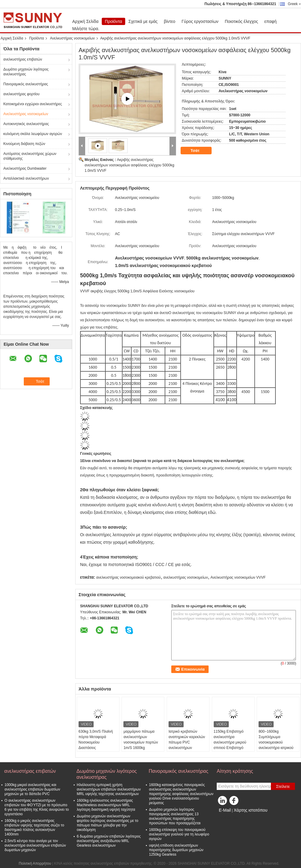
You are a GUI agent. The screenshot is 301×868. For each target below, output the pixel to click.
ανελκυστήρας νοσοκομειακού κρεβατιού (128, 577)
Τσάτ (199, 151)
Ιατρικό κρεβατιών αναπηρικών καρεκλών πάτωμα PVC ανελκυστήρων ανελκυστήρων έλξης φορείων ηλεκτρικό (187, 745)
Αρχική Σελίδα (85, 21)
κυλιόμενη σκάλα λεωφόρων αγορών (33, 134)
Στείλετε (283, 786)
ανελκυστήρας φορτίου (21, 94)
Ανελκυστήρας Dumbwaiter (25, 168)
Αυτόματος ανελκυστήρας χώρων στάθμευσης (30, 156)
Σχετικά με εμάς (143, 21)
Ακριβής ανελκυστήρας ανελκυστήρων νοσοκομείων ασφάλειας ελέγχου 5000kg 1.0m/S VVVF (129, 165)
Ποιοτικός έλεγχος (241, 21)
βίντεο (170, 21)
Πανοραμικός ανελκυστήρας (26, 84)
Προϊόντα (113, 21)
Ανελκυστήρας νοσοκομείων (72, 38)
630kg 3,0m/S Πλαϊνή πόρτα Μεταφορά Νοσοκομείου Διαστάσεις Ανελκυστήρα (96, 742)
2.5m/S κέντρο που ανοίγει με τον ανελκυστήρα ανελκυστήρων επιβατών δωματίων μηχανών (35, 845)
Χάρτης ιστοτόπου (250, 810)
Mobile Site (227, 818)
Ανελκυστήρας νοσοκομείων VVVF (238, 577)
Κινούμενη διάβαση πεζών (24, 144)
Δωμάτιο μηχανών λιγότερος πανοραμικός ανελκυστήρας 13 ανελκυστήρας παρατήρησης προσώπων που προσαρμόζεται (175, 816)
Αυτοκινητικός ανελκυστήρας (26, 124)
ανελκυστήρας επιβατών (23, 59)
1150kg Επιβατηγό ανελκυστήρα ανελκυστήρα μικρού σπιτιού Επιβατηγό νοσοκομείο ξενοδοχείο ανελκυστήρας (232, 745)
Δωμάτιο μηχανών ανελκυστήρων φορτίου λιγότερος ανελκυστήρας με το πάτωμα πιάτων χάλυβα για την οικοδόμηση (107, 823)
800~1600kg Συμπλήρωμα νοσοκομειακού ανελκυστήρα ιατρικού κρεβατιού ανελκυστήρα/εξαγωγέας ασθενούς (278, 745)
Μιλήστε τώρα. (86, 29)
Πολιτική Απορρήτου (35, 863)
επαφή (270, 21)
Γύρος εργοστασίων (200, 21)
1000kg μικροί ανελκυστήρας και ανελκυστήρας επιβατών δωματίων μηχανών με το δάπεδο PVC (32, 789)
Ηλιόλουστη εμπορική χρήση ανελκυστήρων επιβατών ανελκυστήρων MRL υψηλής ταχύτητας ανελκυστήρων (109, 789)
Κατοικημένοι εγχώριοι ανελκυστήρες (33, 104)
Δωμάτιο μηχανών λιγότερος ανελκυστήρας (26, 72)
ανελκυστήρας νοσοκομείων (186, 577)
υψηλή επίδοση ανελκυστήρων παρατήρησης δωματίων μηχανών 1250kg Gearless (176, 850)
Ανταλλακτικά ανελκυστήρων (26, 178)
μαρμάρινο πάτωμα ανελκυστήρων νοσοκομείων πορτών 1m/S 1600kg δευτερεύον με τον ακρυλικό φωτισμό (141, 745)
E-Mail (225, 810)
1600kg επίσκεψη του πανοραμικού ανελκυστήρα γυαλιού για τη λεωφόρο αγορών (179, 834)
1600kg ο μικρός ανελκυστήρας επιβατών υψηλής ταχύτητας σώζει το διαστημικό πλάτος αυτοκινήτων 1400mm (34, 827)
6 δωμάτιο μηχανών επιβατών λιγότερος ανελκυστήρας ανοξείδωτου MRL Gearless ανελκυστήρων (109, 841)
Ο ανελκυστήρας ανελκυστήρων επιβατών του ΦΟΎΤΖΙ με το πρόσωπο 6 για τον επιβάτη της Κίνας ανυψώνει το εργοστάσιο (37, 807)
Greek (294, 4)
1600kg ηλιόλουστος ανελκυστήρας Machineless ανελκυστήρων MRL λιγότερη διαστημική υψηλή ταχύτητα (106, 805)
